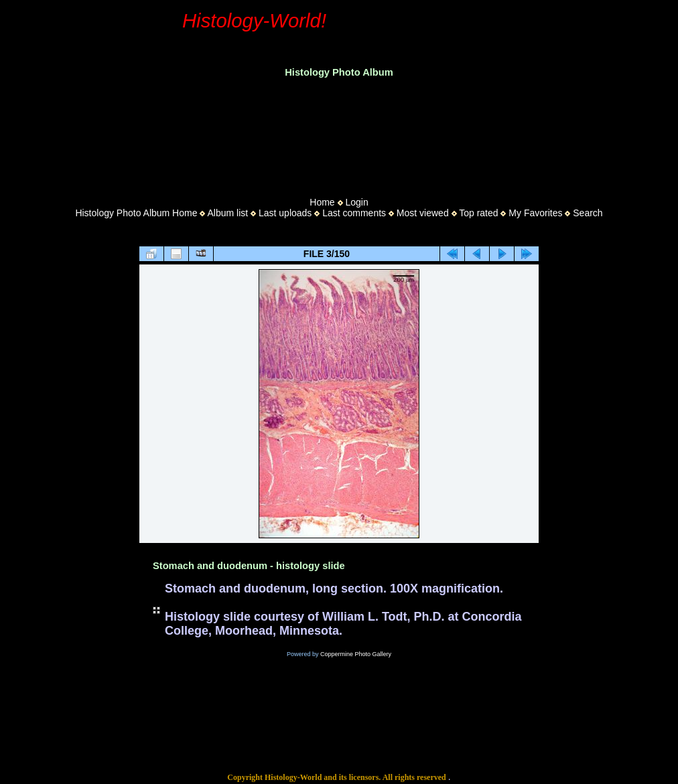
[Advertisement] (339, 133)
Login (356, 202)
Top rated (478, 213)
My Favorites (535, 213)
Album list (227, 213)
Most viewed (423, 213)
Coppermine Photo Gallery (356, 654)
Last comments (354, 213)
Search (588, 213)
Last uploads (285, 213)
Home (322, 202)
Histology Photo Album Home (136, 213)
